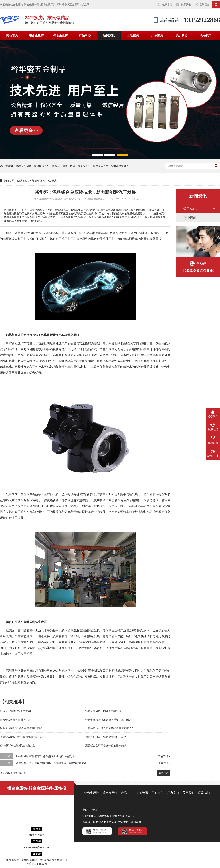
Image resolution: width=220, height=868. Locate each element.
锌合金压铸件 (60, 166)
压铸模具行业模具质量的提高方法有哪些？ (110, 728)
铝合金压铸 (36, 35)
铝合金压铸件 (24, 166)
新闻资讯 (109, 35)
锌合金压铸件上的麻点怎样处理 (103, 711)
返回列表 (164, 773)
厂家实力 (157, 35)
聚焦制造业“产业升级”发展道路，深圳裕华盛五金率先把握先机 (51, 763)
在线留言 (204, 5)
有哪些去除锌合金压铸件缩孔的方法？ (22, 737)
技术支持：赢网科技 (130, 822)
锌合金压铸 (60, 35)
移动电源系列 (42, 166)
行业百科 (190, 218)
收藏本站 (167, 5)
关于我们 (181, 35)
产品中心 (85, 35)
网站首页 (12, 35)
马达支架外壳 (101, 166)
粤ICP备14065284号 (104, 822)
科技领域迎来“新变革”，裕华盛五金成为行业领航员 (45, 756)
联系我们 (186, 5)
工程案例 (133, 35)
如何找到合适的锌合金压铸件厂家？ (106, 737)
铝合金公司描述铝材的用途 (15, 720)
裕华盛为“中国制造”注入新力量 (18, 745)
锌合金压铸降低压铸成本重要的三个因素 (108, 720)
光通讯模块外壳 (120, 166)
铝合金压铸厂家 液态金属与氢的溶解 (21, 728)
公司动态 (52, 181)
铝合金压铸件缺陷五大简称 (15, 711)
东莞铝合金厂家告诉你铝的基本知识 (106, 745)
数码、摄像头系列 (80, 166)
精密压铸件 (129, 233)
